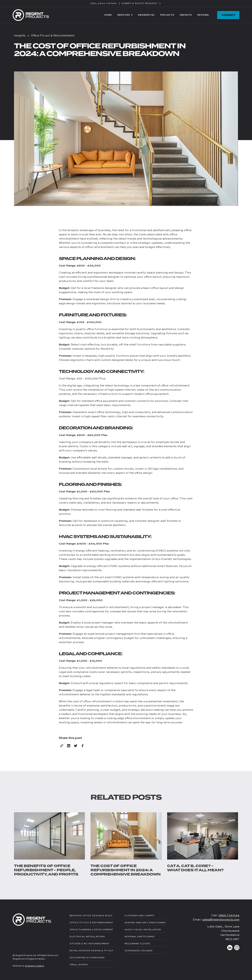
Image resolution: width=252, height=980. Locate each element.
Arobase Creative (35, 966)
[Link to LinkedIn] (230, 948)
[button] (125, 15)
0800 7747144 (229, 916)
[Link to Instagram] (237, 948)
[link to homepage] (31, 15)
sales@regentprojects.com (221, 920)
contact (228, 15)
